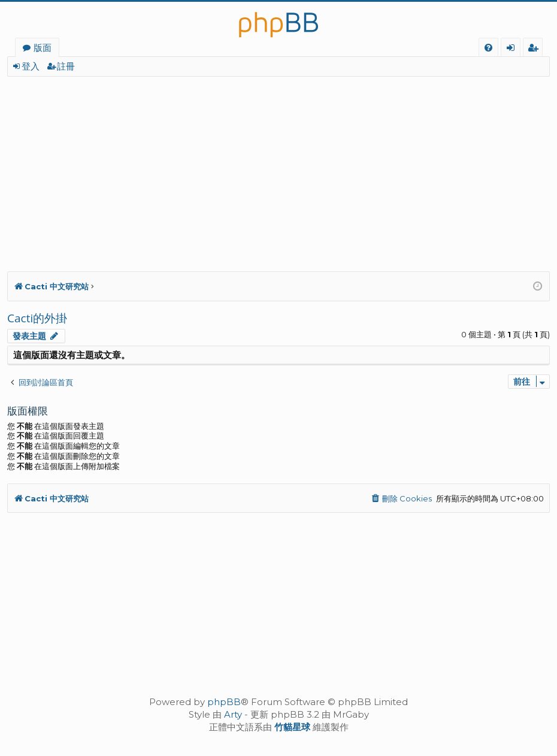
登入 (31, 66)
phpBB (224, 702)
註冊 (66, 66)
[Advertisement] (278, 167)
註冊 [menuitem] (535, 49)
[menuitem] (488, 48)
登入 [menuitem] (513, 49)
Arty (233, 714)
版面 (43, 47)
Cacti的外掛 (37, 318)
